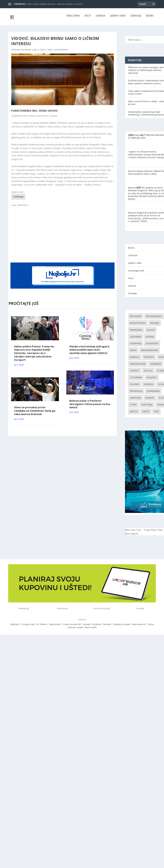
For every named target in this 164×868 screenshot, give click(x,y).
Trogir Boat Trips (153, 532)
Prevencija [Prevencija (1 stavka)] (136, 393)
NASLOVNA (73, 18)
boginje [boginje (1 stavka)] (155, 325)
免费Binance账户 (137, 137)
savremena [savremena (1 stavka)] (153, 393)
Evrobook (97, 626)
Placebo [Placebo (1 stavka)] (135, 386)
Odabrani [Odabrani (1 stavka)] (156, 366)
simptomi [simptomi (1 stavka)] (135, 400)
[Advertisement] (70, 236)
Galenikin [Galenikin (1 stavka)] (136, 339)
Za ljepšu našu (28, 626)
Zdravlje (136, 18)
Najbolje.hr (15, 626)
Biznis (150, 18)
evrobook (26, 52)
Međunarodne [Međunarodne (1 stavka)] (150, 352)
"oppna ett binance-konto (142, 154)
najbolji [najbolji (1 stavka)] (135, 359)
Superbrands (55, 626)
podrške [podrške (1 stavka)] (149, 386)
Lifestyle (133, 257)
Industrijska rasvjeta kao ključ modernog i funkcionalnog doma (146, 115)
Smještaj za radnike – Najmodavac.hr (129, 626)
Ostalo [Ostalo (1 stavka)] (148, 373)
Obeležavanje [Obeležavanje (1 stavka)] (138, 366)
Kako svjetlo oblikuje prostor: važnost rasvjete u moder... (55, 4)
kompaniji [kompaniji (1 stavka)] (136, 346)
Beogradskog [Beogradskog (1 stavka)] (154, 318)
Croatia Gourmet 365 (72, 626)
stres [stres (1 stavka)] (133, 407)
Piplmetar (107, 626)
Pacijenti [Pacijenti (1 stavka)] (152, 380)
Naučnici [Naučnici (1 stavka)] (149, 359)
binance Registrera (138, 215)
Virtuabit (87, 626)
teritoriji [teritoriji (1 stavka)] (147, 407)
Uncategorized (136, 273)
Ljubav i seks (118, 18)
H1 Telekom (42, 626)
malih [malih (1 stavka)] (133, 352)
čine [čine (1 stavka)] (156, 414)
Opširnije (18, 199)
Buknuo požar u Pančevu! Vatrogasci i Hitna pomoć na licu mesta (90, 406)
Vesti (88, 18)
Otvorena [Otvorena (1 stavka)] (136, 380)
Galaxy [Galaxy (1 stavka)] (151, 332)
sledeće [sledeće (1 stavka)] (150, 400)
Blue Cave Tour (133, 532)
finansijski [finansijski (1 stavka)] (136, 332)
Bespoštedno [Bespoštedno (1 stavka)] (138, 325)
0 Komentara (61, 52)
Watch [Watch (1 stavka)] (134, 414)
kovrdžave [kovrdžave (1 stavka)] (152, 346)
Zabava (100, 18)
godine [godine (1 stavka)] (150, 339)
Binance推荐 (134, 190)
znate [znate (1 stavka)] (146, 414)
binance (132, 173)
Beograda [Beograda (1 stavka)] (136, 318)
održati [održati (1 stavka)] (135, 373)
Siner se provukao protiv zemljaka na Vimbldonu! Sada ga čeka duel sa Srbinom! (35, 413)
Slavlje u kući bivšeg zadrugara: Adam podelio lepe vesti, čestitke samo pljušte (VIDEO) (90, 352)
